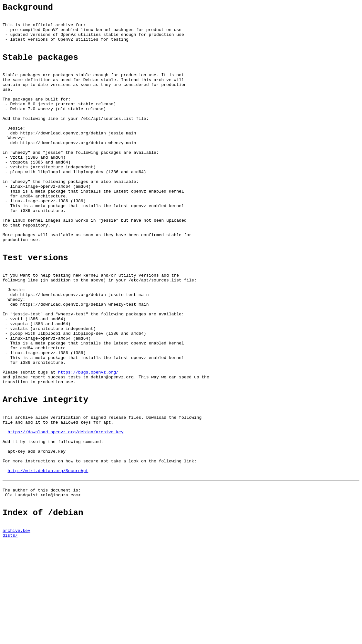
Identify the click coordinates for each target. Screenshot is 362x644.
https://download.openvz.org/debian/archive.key (66, 510)
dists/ (10, 631)
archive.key (16, 625)
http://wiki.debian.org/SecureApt (48, 557)
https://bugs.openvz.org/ (88, 441)
